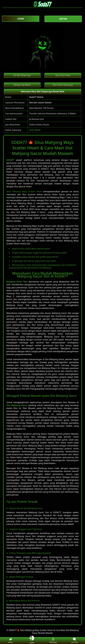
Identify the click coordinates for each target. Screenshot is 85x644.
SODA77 (10, 160)
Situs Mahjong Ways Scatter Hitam (24, 191)
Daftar (32, 640)
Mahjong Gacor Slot (17, 282)
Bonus (11, 641)
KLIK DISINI (35, 130)
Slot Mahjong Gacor (17, 405)
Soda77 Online (36, 97)
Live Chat (74, 641)
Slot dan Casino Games (40, 103)
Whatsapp (53, 641)
